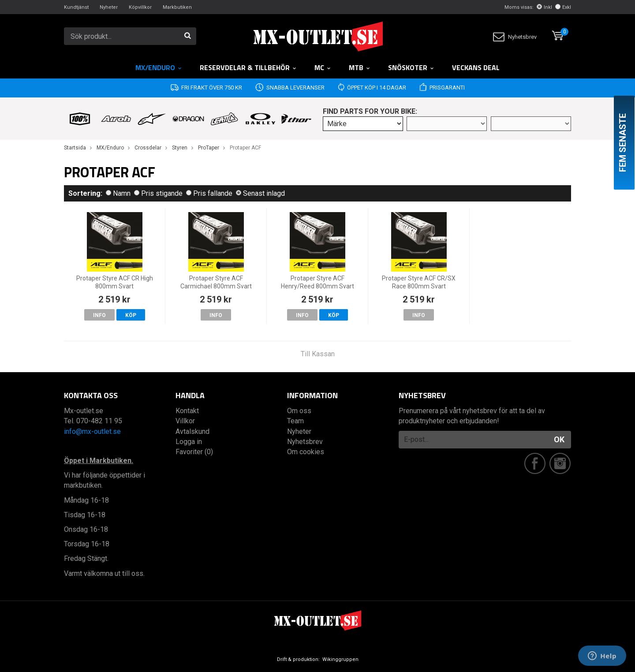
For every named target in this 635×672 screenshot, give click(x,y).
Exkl (563, 7)
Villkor (185, 421)
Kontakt (187, 411)
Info (99, 315)
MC (323, 67)
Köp (131, 315)
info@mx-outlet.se (92, 431)
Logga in (189, 442)
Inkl (544, 7)
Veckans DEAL (476, 67)
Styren (180, 148)
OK (559, 439)
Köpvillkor (140, 7)
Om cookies (306, 452)
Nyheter (109, 7)
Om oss (299, 411)
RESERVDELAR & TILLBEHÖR (248, 67)
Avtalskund (192, 431)
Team (295, 421)
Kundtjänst (76, 7)
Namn (118, 193)
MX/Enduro (159, 67)
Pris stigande (158, 193)
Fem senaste (623, 143)
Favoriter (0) (194, 452)
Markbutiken (177, 7)
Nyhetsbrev (515, 37)
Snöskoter (411, 67)
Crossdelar (148, 148)
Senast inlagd (260, 193)
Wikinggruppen (340, 659)
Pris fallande (209, 193)
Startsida (75, 148)
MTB (360, 67)
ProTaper (209, 148)
